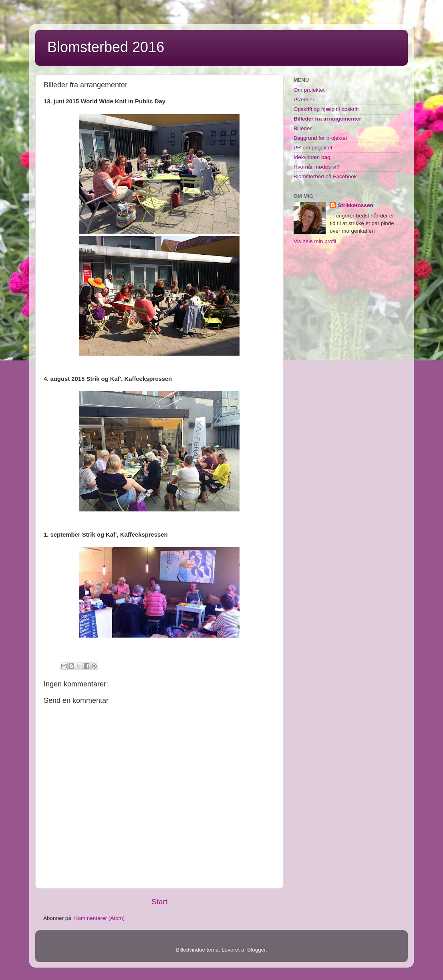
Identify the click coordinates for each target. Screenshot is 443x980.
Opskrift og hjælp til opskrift (326, 109)
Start (159, 902)
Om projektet (309, 90)
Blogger (256, 950)
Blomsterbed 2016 (106, 47)
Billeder (303, 128)
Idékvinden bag (312, 157)
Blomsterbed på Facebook (325, 176)
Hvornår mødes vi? (316, 167)
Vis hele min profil (315, 241)
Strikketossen (355, 205)
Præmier (304, 100)
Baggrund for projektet (320, 138)
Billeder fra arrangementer (327, 119)
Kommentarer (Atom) (99, 918)
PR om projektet (313, 148)
